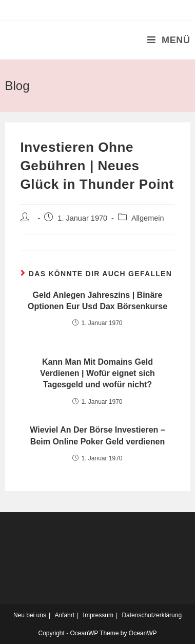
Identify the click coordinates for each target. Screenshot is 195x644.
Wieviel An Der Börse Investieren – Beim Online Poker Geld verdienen (97, 435)
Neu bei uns (30, 615)
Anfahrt (64, 615)
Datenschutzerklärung (152, 615)
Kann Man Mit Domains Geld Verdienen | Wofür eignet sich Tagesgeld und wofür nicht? (98, 373)
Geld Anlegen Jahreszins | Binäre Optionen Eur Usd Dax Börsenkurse (98, 301)
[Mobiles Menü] (169, 40)
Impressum (98, 615)
